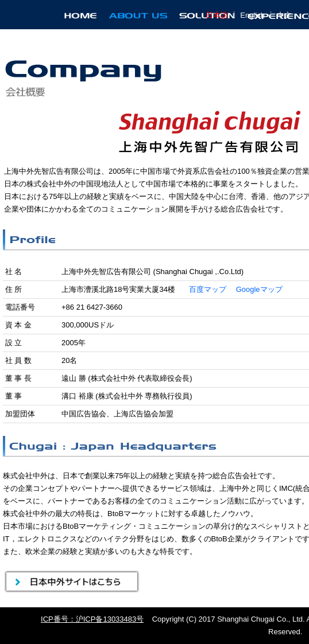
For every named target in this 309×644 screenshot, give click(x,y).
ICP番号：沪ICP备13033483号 (92, 619)
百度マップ (208, 289)
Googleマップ (259, 289)
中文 (284, 15)
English (252, 15)
